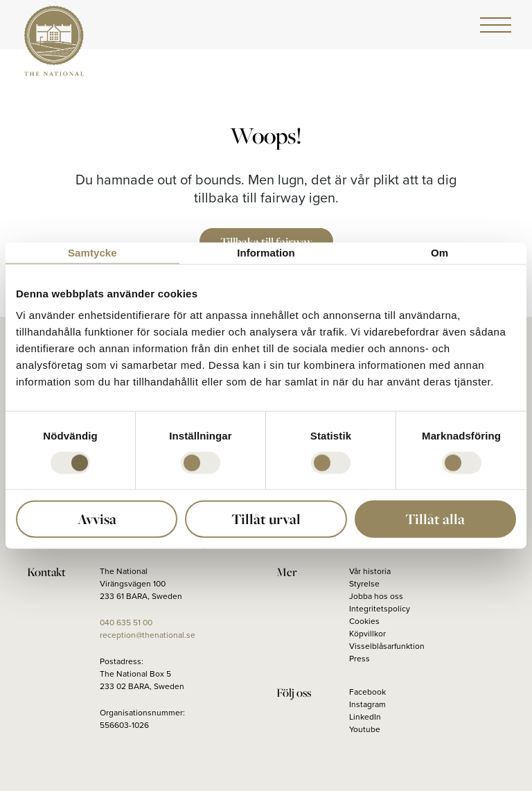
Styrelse (364, 584)
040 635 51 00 (126, 623)
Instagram (367, 704)
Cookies (364, 621)
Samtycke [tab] (92, 252)
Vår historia (370, 571)
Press (360, 659)
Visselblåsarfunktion (387, 646)
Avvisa (97, 519)
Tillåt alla (435, 519)
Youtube (365, 729)
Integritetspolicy (380, 609)
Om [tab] (440, 252)
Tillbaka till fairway (266, 241)
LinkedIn (365, 717)
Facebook (367, 692)
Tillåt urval (266, 519)
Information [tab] (266, 252)
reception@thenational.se (148, 635)
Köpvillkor (367, 634)
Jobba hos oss (376, 596)
